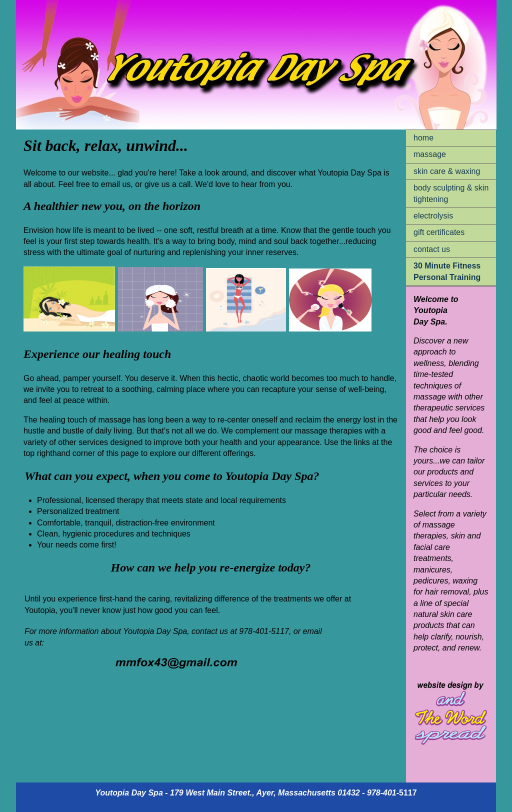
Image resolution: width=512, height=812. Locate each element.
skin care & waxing (447, 171)
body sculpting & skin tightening (451, 193)
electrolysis (433, 216)
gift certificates (439, 232)
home (423, 138)
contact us (432, 249)
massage (430, 154)
